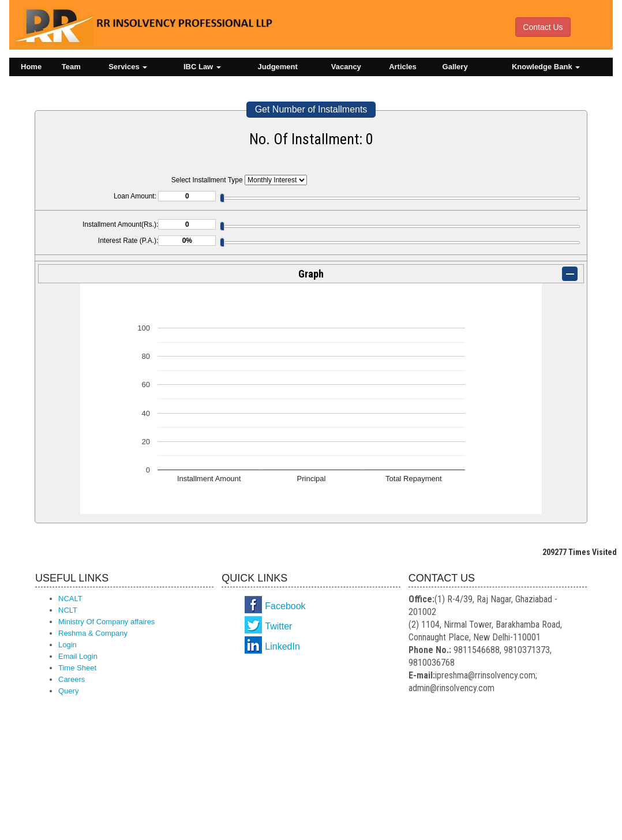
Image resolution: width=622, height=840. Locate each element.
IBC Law (202, 67)
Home (31, 67)
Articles (403, 67)
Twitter (278, 626)
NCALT (70, 599)
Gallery (455, 67)
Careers (72, 679)
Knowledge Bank (546, 67)
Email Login (78, 656)
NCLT (68, 610)
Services (128, 67)
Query (68, 691)
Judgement (278, 67)
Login (68, 645)
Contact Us (543, 27)
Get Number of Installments (311, 109)
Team (71, 67)
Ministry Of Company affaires (106, 622)
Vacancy (346, 67)
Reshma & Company (93, 633)
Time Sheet (77, 668)
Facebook (285, 606)
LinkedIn (282, 646)
